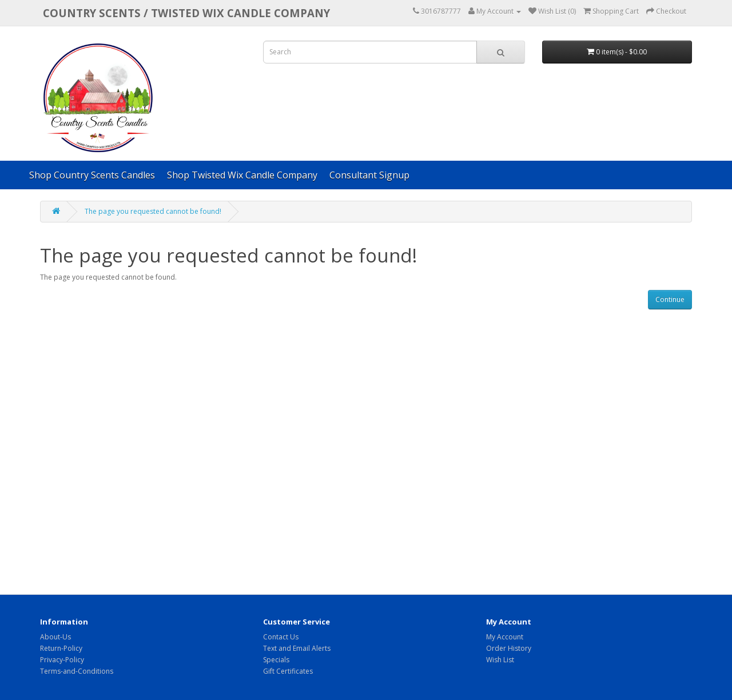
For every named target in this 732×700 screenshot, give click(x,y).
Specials (276, 660)
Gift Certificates (288, 671)
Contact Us (281, 637)
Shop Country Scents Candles (92, 175)
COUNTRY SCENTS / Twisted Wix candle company (186, 13)
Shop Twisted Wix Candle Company (242, 175)
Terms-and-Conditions (77, 671)
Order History (509, 648)
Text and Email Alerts (297, 648)
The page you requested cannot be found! (153, 211)
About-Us (55, 637)
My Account (505, 637)
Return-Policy (61, 648)
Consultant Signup (369, 175)
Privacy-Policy (62, 660)
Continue (670, 299)
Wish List (500, 660)
